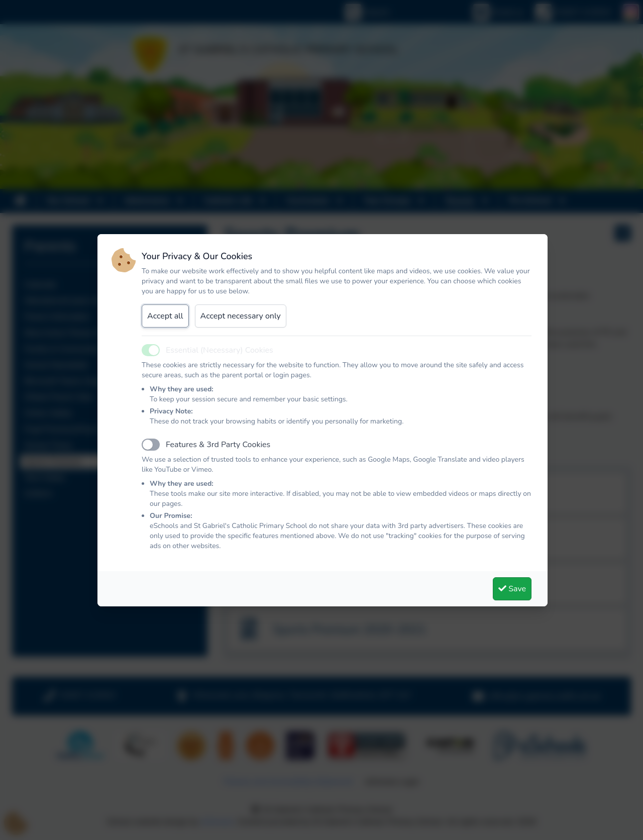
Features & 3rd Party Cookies (218, 445)
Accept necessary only (241, 316)
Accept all (165, 316)
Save (512, 589)
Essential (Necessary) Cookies (220, 350)
